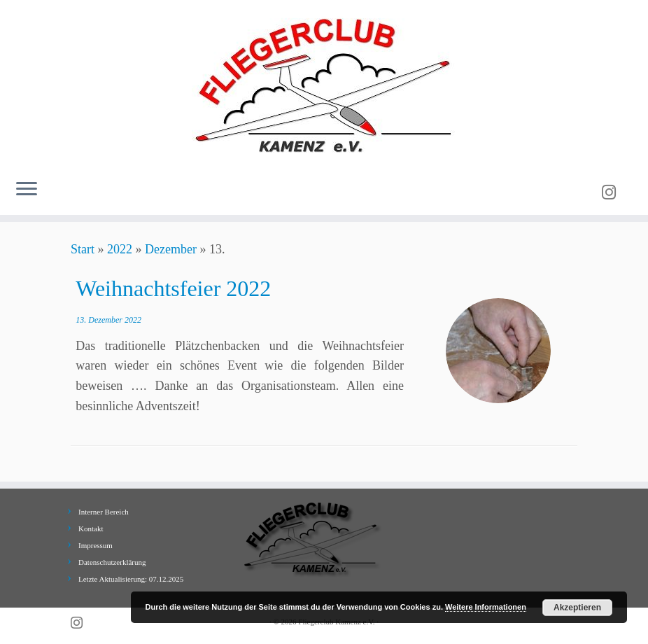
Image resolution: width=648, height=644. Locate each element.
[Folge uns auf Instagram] (613, 192)
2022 (120, 249)
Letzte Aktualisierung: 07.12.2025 (131, 579)
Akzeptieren (577, 608)
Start (83, 249)
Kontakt (91, 528)
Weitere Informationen (486, 607)
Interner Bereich (104, 512)
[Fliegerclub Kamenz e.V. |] (324, 84)
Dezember (171, 249)
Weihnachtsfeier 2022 (173, 288)
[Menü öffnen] (27, 190)
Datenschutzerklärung (112, 562)
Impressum (96, 545)
